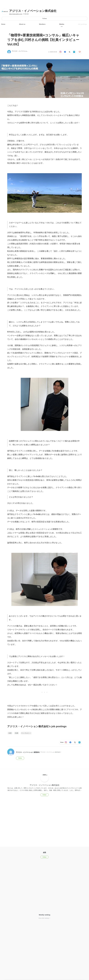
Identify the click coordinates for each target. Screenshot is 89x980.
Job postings (82, 24)
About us (22, 24)
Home (3, 24)
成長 (10, 733)
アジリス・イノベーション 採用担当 (23, 51)
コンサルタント (27, 733)
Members (42, 24)
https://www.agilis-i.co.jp (16, 14)
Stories (62, 24)
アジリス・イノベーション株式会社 (33, 11)
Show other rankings (44, 918)
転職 (17, 733)
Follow (45, 18)
